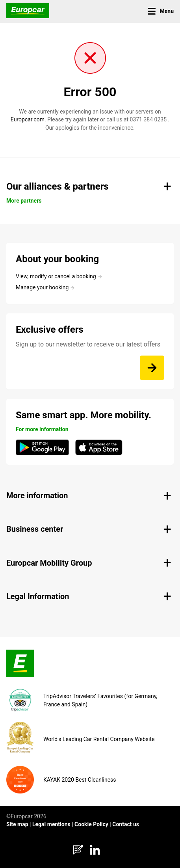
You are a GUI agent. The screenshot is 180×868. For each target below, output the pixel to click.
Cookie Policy (91, 824)
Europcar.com (28, 119)
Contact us (126, 824)
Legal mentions (51, 824)
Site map (17, 824)
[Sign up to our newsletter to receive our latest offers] (152, 368)
